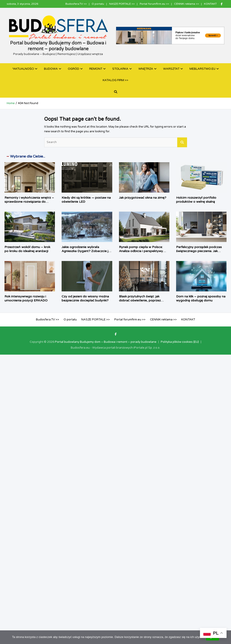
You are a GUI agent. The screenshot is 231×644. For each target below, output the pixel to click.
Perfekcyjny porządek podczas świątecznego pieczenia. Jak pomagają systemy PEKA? (199, 251)
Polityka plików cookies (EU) (180, 342)
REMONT (96, 69)
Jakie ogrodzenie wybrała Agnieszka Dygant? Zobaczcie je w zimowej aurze (86, 251)
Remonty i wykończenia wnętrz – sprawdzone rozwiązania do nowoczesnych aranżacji (29, 202)
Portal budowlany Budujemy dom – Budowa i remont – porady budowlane (106, 342)
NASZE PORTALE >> (122, 4)
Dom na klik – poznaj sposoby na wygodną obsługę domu (201, 298)
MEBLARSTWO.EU (202, 69)
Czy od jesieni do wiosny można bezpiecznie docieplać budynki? (85, 298)
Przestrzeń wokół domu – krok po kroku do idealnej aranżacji (27, 249)
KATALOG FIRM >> (115, 80)
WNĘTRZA (146, 69)
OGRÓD (74, 69)
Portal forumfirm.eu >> (154, 4)
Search (182, 142)
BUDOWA (51, 69)
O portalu (98, 4)
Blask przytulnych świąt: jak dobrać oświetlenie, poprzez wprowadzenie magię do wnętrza (144, 300)
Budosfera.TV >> (76, 4)
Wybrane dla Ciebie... (28, 156)
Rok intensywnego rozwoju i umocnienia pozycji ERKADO (26, 298)
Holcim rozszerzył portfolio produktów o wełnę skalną (196, 200)
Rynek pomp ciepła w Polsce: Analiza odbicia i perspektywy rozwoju (141, 251)
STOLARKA (120, 69)
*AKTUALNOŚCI (23, 69)
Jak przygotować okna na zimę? (143, 198)
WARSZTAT (171, 69)
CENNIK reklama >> (186, 4)
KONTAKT (210, 4)
